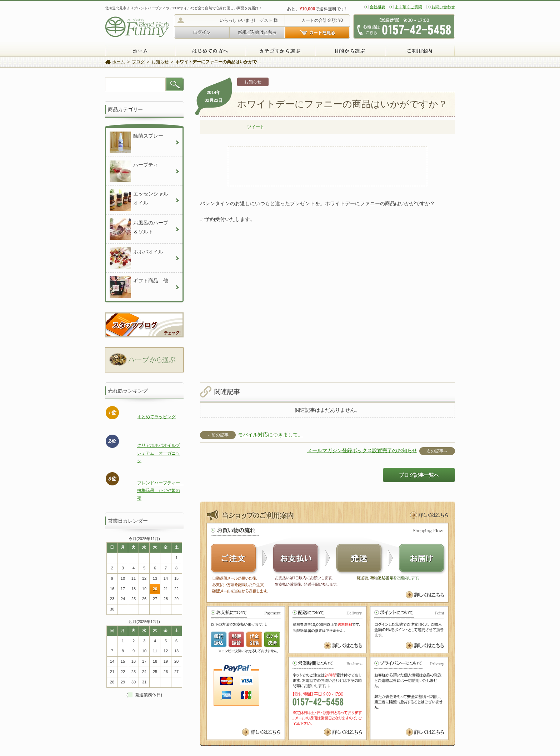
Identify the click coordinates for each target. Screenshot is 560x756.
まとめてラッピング (156, 417)
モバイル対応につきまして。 (270, 435)
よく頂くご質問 (408, 7)
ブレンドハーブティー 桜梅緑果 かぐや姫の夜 (161, 491)
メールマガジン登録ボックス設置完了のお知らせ (362, 450)
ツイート (256, 127)
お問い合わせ (443, 7)
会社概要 (377, 7)
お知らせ (253, 82)
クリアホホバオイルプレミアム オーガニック (159, 453)
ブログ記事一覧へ (419, 475)
